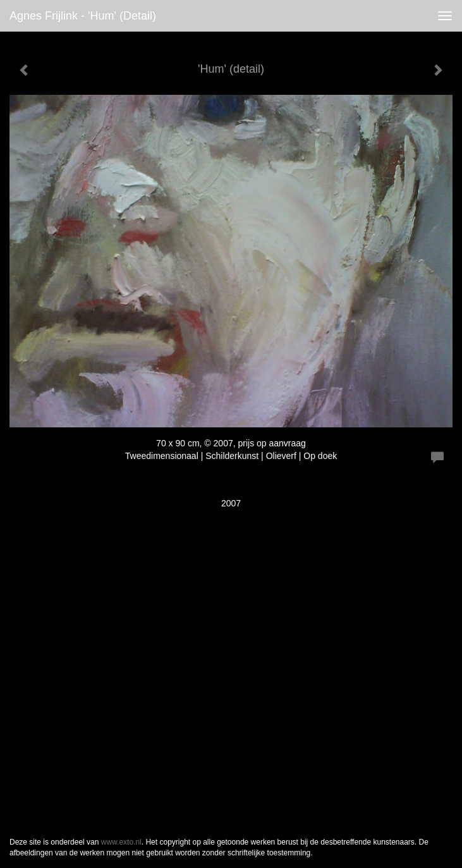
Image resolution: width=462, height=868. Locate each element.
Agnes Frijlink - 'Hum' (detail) (83, 16)
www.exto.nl (121, 842)
